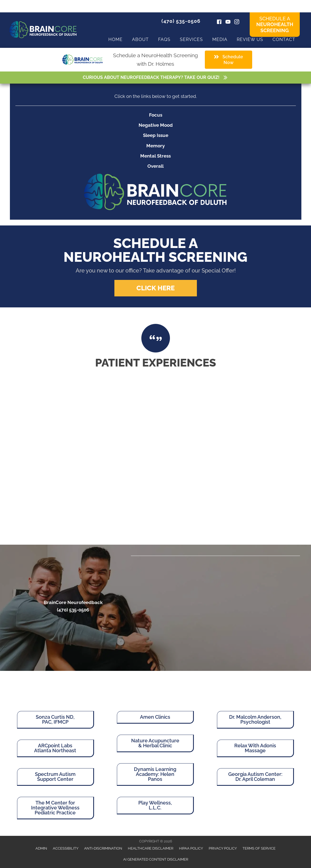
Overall (155, 166)
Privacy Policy (223, 848)
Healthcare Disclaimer (151, 848)
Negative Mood (156, 125)
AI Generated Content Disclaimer (156, 859)
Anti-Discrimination (103, 848)
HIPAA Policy (191, 848)
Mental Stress (155, 156)
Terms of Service (259, 848)
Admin (41, 848)
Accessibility (66, 848)
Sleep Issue (156, 135)
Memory (155, 146)
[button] (156, 288)
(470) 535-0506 (181, 21)
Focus (156, 115)
